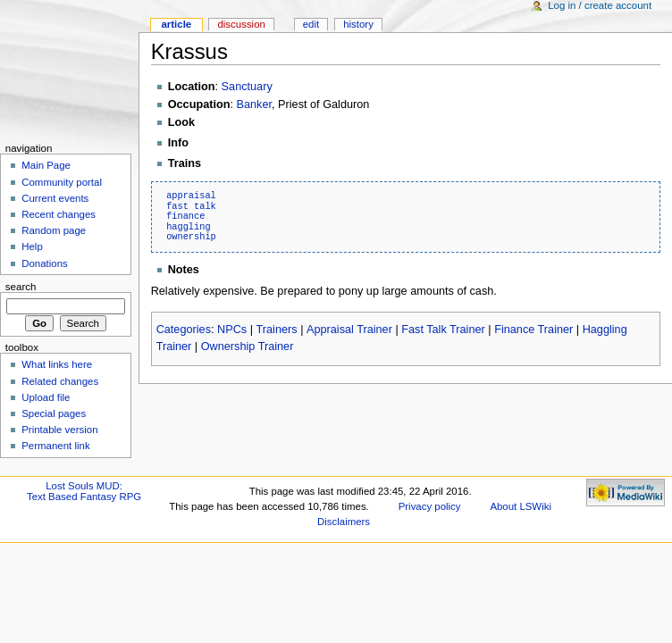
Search (21, 287)
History (358, 24)
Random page (54, 230)
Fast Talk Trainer (443, 330)
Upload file (46, 397)
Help (32, 246)
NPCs (232, 330)
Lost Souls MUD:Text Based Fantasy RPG (84, 491)
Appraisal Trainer (349, 330)
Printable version (59, 430)
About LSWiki (521, 506)
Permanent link (55, 446)
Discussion (241, 24)
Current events (55, 198)
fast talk (191, 206)
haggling (188, 227)
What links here (57, 364)
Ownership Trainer (248, 347)
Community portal (62, 182)
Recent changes (59, 214)
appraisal (191, 196)
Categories (184, 330)
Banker (255, 104)
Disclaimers (344, 522)
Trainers (277, 330)
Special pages (54, 413)
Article (176, 24)
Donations (45, 263)
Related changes (60, 381)
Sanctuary (247, 87)
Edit (311, 24)
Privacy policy (430, 506)
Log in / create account (600, 5)
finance (185, 216)
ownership (191, 237)
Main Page (46, 165)
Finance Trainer (533, 330)
